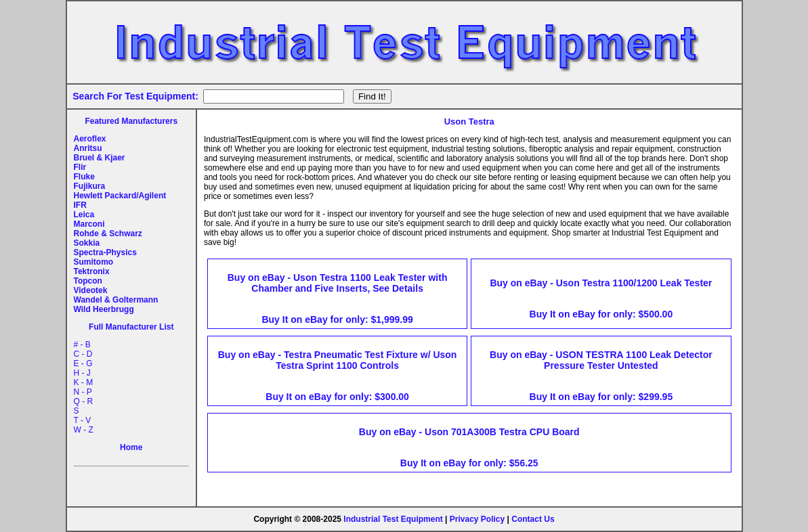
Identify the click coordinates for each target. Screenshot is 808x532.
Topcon (88, 281)
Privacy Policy (477, 519)
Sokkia (87, 243)
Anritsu (88, 148)
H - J (82, 373)
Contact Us (533, 519)
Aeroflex (90, 139)
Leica (84, 215)
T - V (83, 420)
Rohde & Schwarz (108, 234)
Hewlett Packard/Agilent (120, 196)
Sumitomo (94, 262)
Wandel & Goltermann (116, 300)
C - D (83, 354)
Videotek (91, 290)
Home (131, 447)
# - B (82, 345)
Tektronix (92, 271)
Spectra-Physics (105, 252)
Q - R (84, 401)
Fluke (84, 177)
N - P (83, 392)
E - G (83, 363)
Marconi (89, 224)
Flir (80, 167)
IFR (80, 205)
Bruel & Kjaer (100, 158)
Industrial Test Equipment (393, 519)
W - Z (84, 430)
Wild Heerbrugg (104, 309)
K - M (84, 382)
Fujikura (90, 186)
